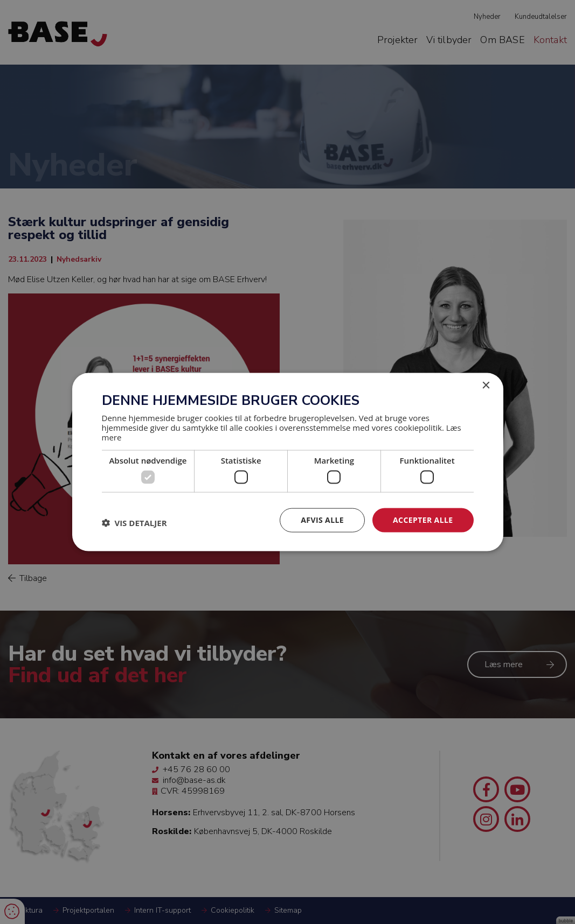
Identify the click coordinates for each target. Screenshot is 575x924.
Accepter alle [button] (423, 520)
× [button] (486, 386)
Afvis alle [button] (322, 520)
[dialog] (288, 462)
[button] (134, 523)
